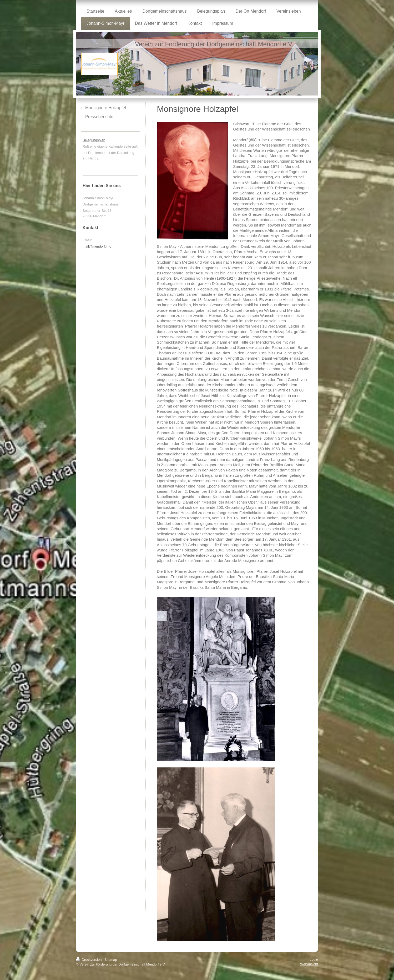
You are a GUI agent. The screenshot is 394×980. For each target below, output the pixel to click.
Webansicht (309, 964)
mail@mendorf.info (97, 246)
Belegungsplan (94, 140)
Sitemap (111, 960)
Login (314, 959)
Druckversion (89, 960)
